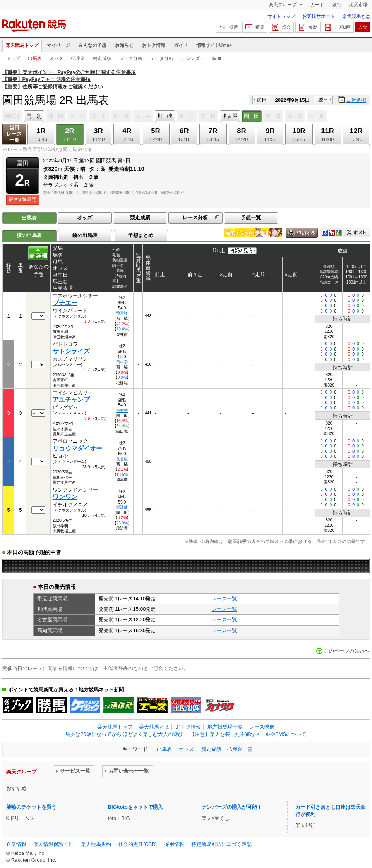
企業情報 (16, 844)
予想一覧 (251, 217)
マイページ (58, 45)
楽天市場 (358, 5)
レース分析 (131, 58)
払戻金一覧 (240, 749)
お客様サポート (319, 16)
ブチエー (65, 303)
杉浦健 (122, 507)
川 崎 (165, 116)
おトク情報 (154, 45)
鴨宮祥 (122, 313)
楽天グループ (283, 5)
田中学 (122, 362)
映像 (217, 58)
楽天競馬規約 (96, 844)
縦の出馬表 (85, 235)
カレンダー (193, 58)
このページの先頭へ (347, 651)
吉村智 (122, 410)
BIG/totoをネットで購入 (135, 807)
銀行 (337, 5)
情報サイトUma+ (214, 45)
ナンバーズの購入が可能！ (232, 807)
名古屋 (230, 116)
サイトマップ (281, 16)
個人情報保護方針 (53, 844)
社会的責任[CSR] (137, 844)
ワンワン (65, 497)
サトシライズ (71, 351)
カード (317, 5)
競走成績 (102, 58)
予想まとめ (141, 235)
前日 (262, 100)
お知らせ (124, 45)
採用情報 (174, 844)
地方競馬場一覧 (225, 727)
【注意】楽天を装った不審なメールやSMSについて (248, 734)
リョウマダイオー (77, 448)
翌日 (323, 100)
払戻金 (78, 58)
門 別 (34, 116)
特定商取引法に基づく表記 (221, 844)
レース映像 (262, 727)
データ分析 (162, 58)
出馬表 (35, 58)
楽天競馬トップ (22, 45)
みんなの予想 (93, 45)
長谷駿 (122, 459)
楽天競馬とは (356, 16)
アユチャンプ (71, 400)
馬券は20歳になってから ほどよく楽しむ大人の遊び (124, 734)
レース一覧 (224, 599)
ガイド (181, 45)
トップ (13, 58)
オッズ (57, 58)
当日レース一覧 (14, 134)
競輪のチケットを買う (31, 807)
